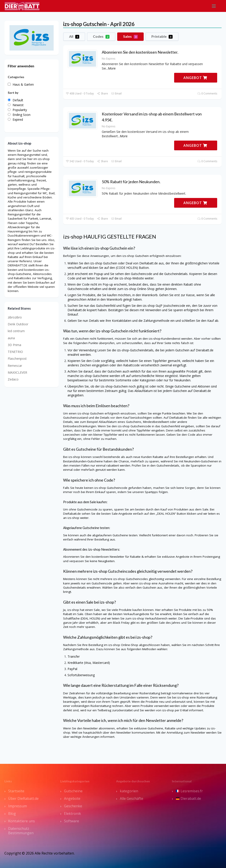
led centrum (16, 331)
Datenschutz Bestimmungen (21, 831)
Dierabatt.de (188, 798)
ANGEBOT (195, 78)
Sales (130, 36)
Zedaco (13, 379)
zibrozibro (15, 317)
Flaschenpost (17, 359)
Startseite (16, 791)
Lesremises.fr (189, 791)
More (112, 68)
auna (11, 338)
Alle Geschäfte (132, 798)
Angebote (72, 798)
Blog (12, 813)
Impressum (18, 806)
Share (103, 93)
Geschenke (73, 806)
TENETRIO (15, 352)
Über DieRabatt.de (23, 798)
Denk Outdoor (18, 324)
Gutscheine (73, 791)
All (74, 36)
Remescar (15, 366)
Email (116, 93)
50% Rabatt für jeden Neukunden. (131, 182)
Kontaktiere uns (22, 821)
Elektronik (73, 813)
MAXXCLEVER (17, 372)
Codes (101, 36)
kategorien (129, 791)
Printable (162, 36)
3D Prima (14, 345)
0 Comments (207, 93)
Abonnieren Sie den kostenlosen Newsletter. (140, 52)
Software (72, 821)
